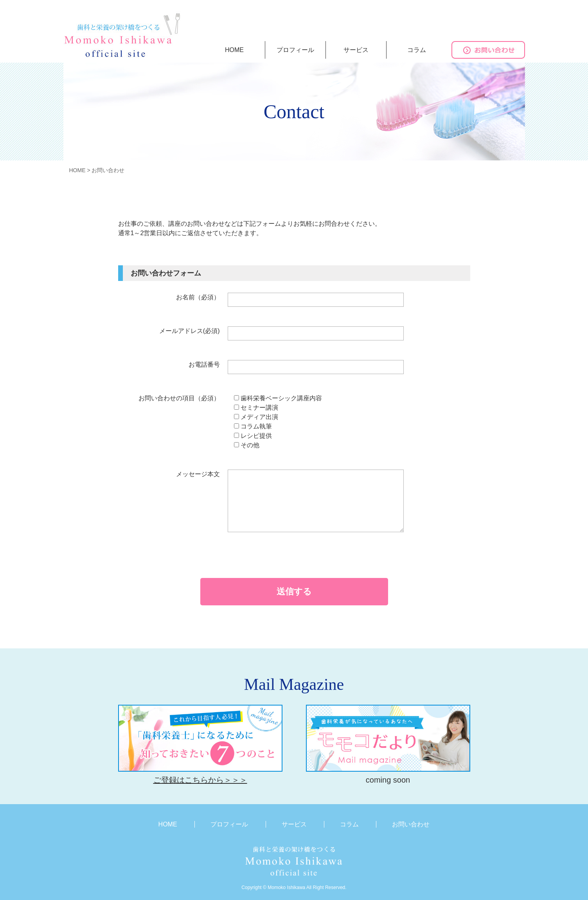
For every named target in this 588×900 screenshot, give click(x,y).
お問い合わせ (411, 824)
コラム (417, 50)
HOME (234, 50)
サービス (356, 50)
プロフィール (295, 50)
